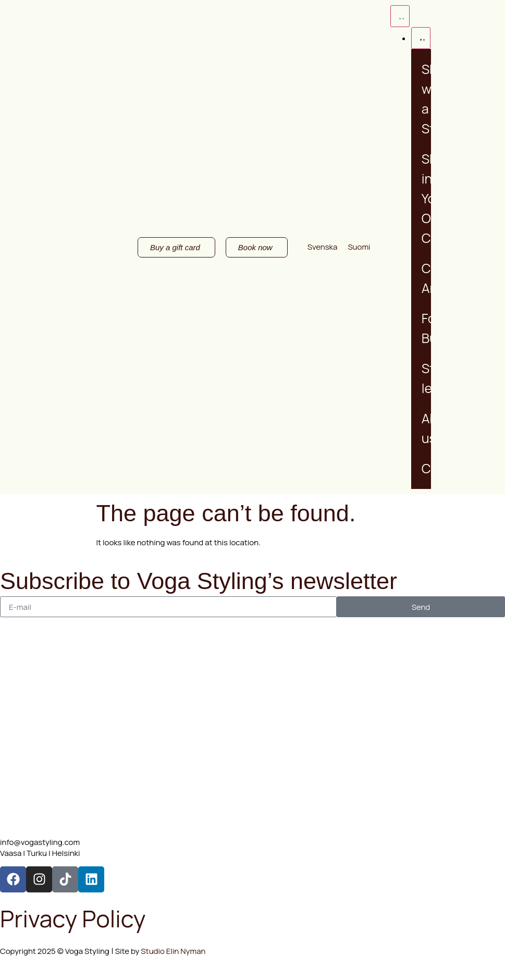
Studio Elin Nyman (172, 951)
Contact (446, 468)
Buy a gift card (455, 300)
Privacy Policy (73, 918)
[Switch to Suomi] (359, 247)
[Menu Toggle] (400, 16)
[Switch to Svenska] (323, 247)
